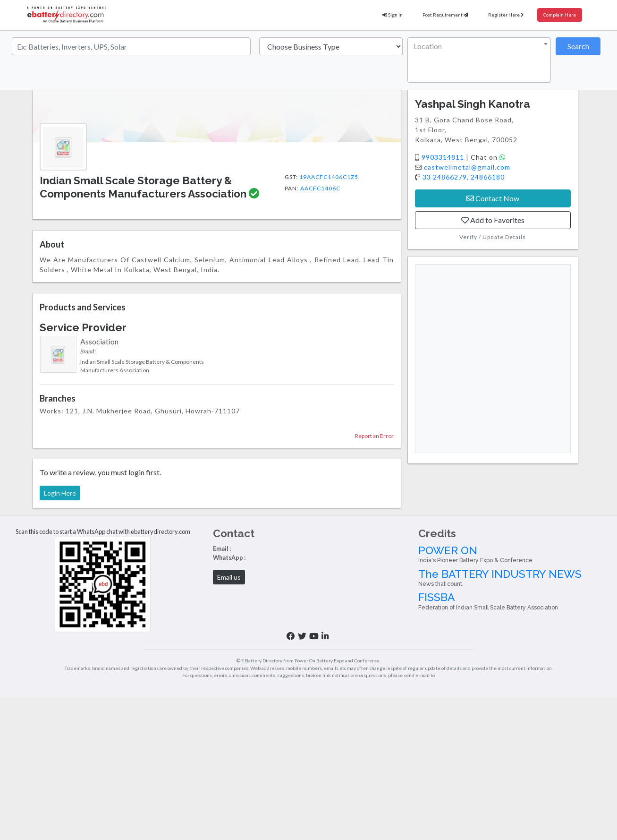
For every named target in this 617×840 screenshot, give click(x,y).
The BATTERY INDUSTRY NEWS (514, 578)
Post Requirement (445, 15)
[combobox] (479, 60)
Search (578, 46)
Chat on (488, 157)
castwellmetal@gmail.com (467, 167)
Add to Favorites (493, 220)
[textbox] (477, 46)
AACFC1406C (320, 188)
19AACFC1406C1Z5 (329, 177)
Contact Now (493, 198)
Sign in (393, 15)
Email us (229, 577)
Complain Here (560, 15)
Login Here (60, 493)
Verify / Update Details (493, 237)
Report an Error (374, 436)
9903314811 (444, 157)
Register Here (506, 15)
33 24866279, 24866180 (464, 177)
